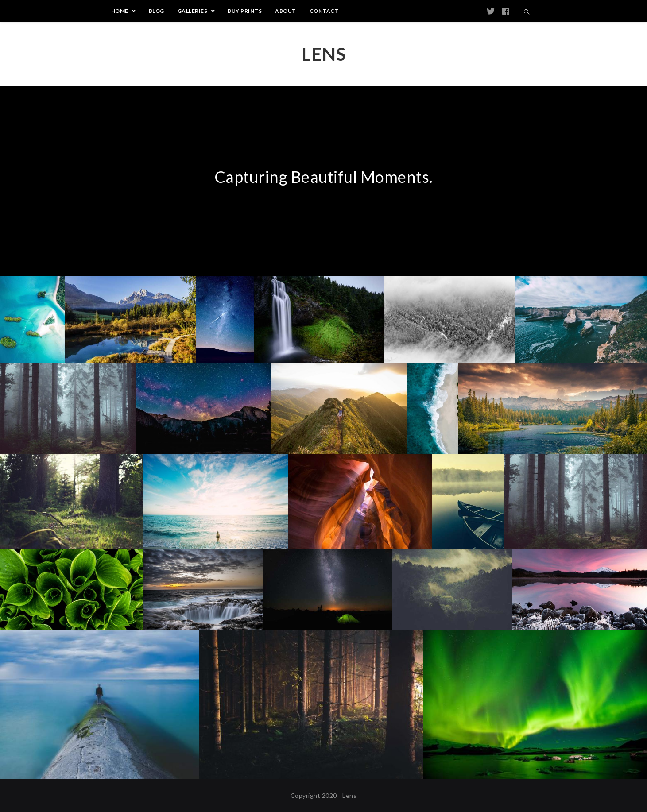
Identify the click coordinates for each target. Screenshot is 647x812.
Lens (324, 54)
